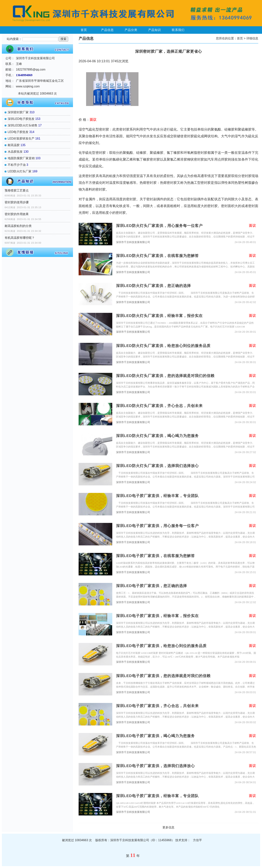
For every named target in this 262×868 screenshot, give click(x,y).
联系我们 (178, 30)
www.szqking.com (28, 86)
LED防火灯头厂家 (20, 171)
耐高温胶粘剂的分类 (18, 226)
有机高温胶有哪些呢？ (20, 238)
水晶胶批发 (15, 152)
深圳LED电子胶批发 (21, 119)
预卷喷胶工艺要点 (17, 190)
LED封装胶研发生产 (21, 139)
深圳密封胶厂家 (18, 112)
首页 (84, 30)
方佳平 (197, 840)
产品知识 (155, 30)
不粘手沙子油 (17, 165)
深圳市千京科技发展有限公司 (133, 242)
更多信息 (168, 827)
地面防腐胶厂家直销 (21, 158)
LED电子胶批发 (18, 132)
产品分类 (131, 30)
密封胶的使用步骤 (17, 202)
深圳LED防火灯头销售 (23, 125)
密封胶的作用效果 (17, 214)
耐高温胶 (14, 145)
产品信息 (107, 30)
